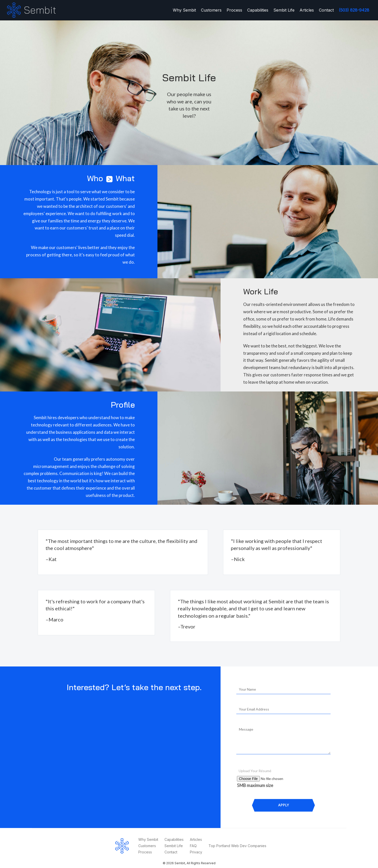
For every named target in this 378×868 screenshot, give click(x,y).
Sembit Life (284, 10)
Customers (211, 10)
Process (234, 10)
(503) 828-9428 (354, 10)
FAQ (193, 846)
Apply (284, 805)
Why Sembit (184, 10)
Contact (326, 10)
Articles (307, 10)
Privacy (196, 852)
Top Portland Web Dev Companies (237, 846)
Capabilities (258, 10)
